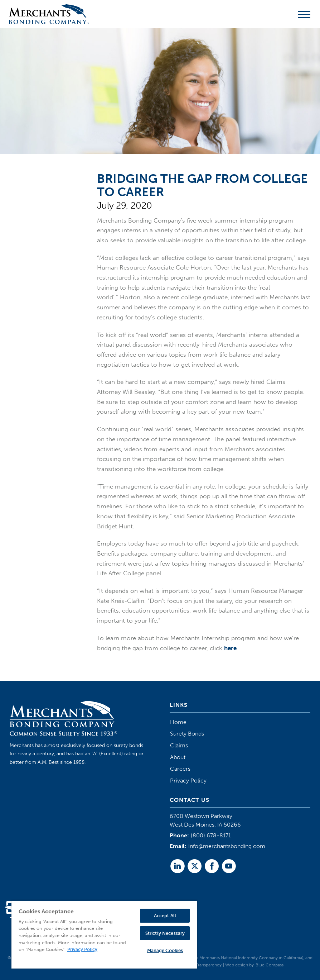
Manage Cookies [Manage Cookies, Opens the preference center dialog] (165, 950)
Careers (180, 769)
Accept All (165, 916)
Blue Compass (270, 965)
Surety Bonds (187, 734)
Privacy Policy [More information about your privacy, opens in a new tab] (82, 949)
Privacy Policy (188, 781)
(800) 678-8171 (211, 835)
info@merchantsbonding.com (227, 846)
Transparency (209, 965)
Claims (179, 745)
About (178, 757)
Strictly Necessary (165, 933)
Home (178, 722)
